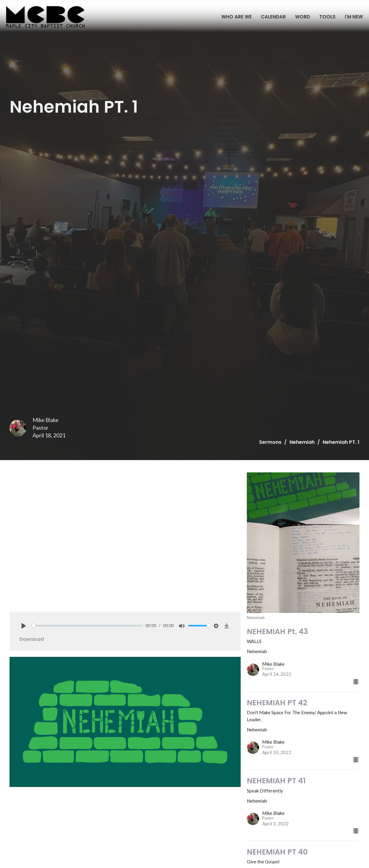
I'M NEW (354, 17)
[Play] (24, 626)
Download (32, 639)
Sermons (270, 442)
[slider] (87, 626)
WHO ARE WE (237, 17)
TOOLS (327, 17)
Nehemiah (302, 442)
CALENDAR (273, 17)
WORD (303, 17)
